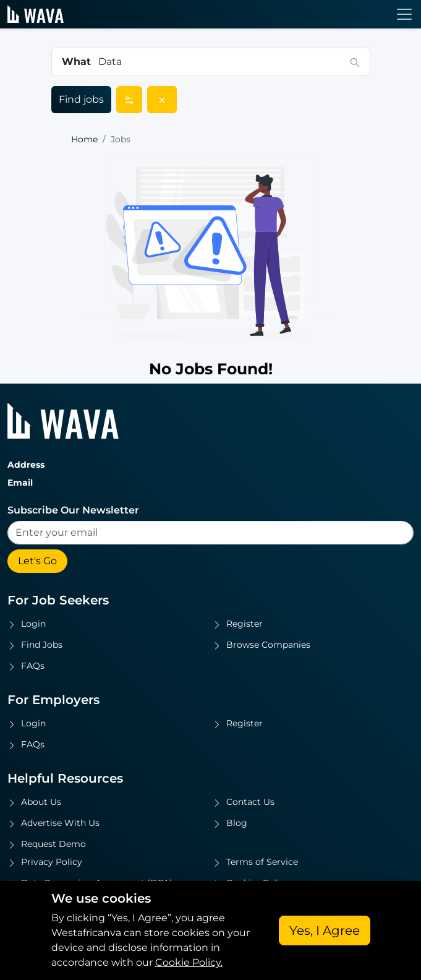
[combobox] (220, 62)
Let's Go (37, 561)
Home (84, 139)
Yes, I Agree (325, 931)
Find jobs (81, 99)
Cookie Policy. (189, 962)
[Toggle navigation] (404, 14)
